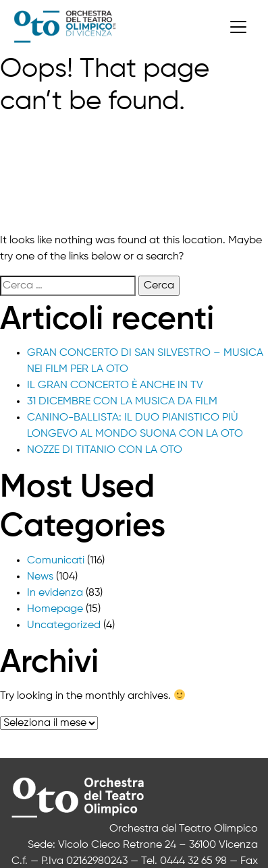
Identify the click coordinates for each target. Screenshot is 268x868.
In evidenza (55, 593)
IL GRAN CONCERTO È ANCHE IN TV (115, 385)
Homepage (55, 609)
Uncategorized (64, 625)
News (40, 577)
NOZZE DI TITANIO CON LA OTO (105, 450)
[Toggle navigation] (238, 27)
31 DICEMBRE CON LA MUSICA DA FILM (122, 402)
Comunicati (56, 561)
